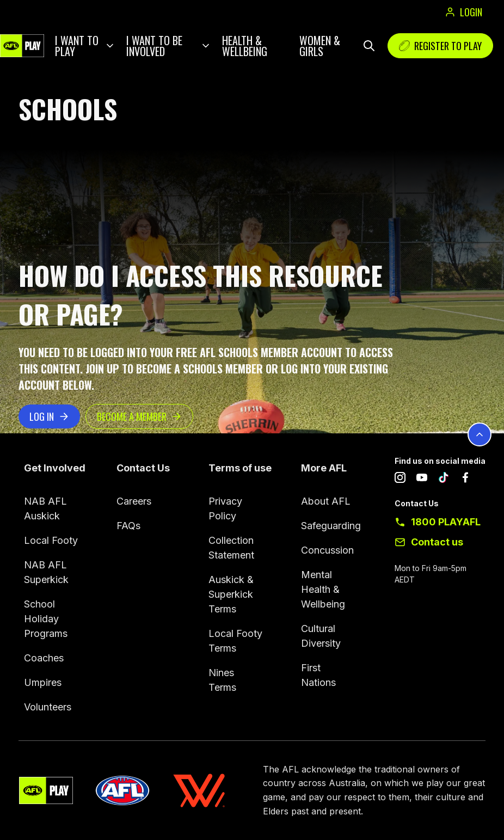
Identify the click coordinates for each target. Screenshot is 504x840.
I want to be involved (154, 46)
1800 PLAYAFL (446, 522)
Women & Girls (320, 46)
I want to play (77, 46)
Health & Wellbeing (245, 46)
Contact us (437, 542)
